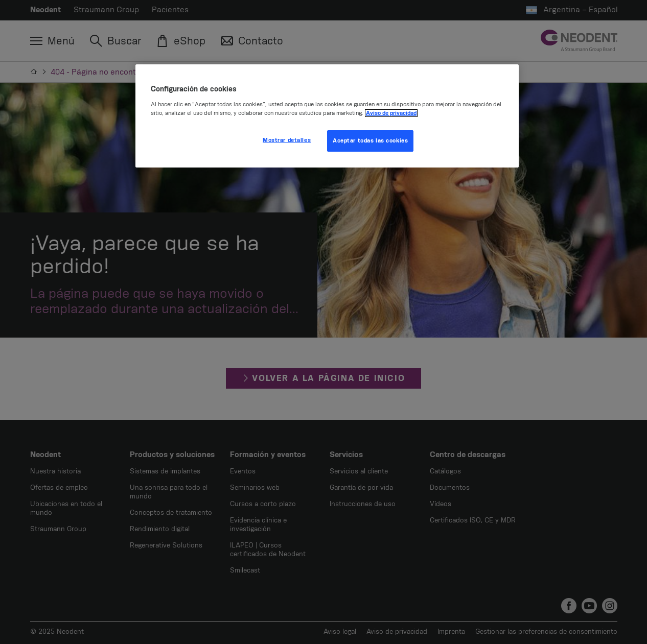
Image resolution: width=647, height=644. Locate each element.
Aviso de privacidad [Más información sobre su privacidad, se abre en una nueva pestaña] (391, 113)
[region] (327, 116)
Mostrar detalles (287, 140)
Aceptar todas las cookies (370, 141)
